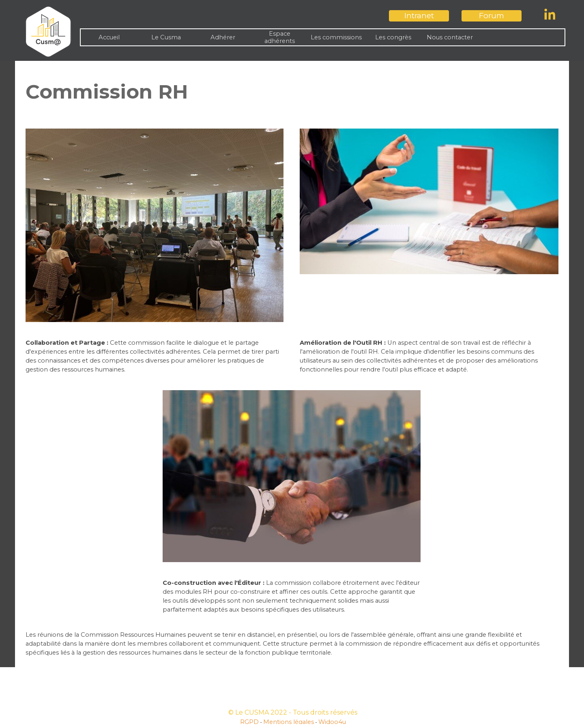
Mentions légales (289, 722)
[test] (419, 16)
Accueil (109, 37)
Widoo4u (332, 722)
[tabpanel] (292, 92)
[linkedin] (550, 14)
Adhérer (223, 37)
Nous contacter (450, 37)
